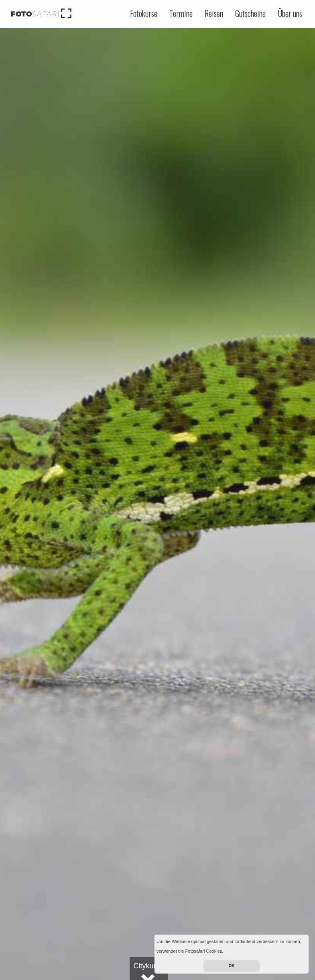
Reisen (214, 13)
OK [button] (232, 966)
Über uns (290, 13)
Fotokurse (144, 13)
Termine (181, 13)
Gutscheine (250, 13)
